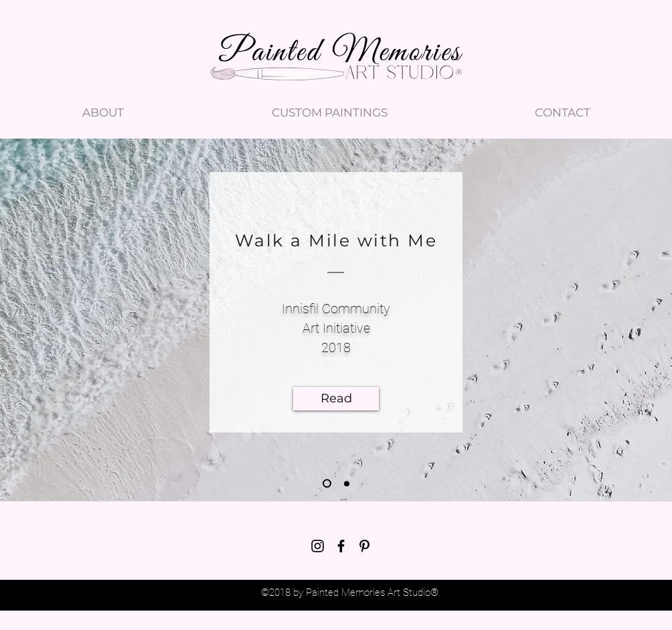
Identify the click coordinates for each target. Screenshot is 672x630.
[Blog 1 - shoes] (327, 484)
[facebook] (341, 546)
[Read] (336, 399)
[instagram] (318, 546)
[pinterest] (364, 546)
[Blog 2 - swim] (347, 483)
